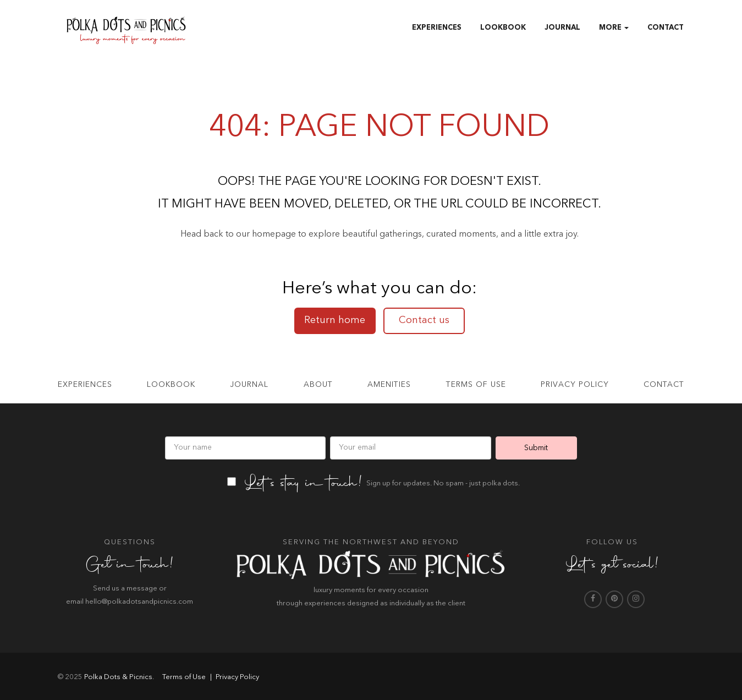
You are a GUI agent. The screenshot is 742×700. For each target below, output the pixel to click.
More (614, 28)
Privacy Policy (575, 385)
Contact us (424, 320)
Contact (666, 28)
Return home (335, 320)
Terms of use (476, 385)
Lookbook (503, 28)
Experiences (437, 28)
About (318, 385)
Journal (562, 28)
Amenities (389, 385)
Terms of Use (183, 677)
